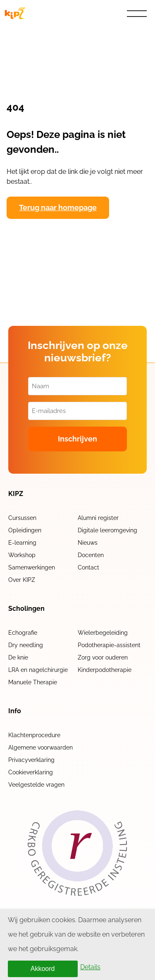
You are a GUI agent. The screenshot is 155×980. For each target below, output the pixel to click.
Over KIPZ (22, 580)
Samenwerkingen (32, 567)
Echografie (23, 633)
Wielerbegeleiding (103, 633)
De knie (18, 657)
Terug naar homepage (58, 208)
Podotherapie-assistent (109, 645)
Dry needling (26, 645)
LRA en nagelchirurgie (38, 670)
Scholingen (26, 609)
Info (15, 711)
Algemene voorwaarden (41, 747)
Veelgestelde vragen (36, 785)
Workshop (22, 555)
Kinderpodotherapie (105, 670)
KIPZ (16, 494)
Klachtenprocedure (34, 735)
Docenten (91, 555)
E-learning (22, 543)
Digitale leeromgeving (107, 530)
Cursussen (22, 518)
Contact (88, 567)
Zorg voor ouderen (103, 657)
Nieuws (88, 543)
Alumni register (98, 518)
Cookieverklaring (31, 772)
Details (90, 967)
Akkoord (43, 969)
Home (20, 32)
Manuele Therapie (33, 682)
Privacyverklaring (31, 760)
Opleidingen (25, 530)
